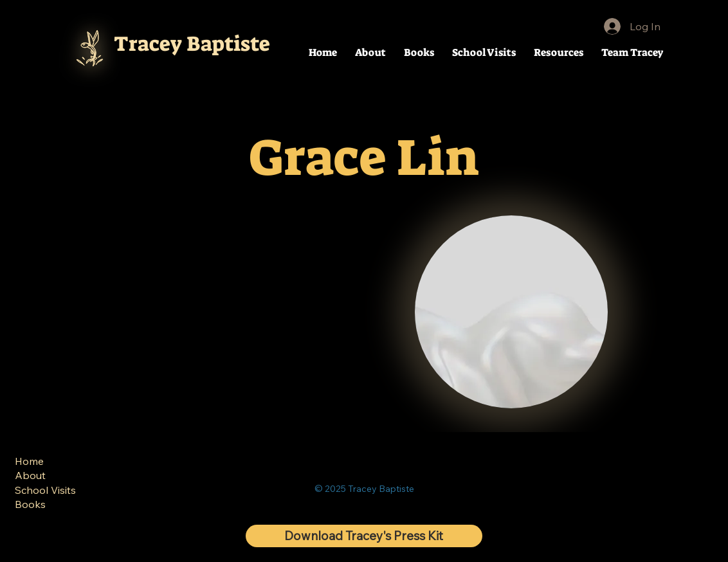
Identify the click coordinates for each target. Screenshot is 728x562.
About (30, 475)
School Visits (45, 490)
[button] (559, 52)
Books (30, 504)
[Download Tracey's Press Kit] (364, 536)
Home (29, 461)
